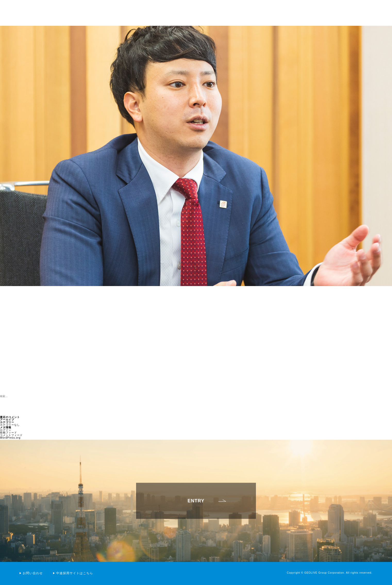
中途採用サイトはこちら (75, 573)
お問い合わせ (33, 573)
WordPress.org (10, 438)
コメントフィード (11, 435)
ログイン (6, 430)
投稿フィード (9, 433)
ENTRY (196, 504)
